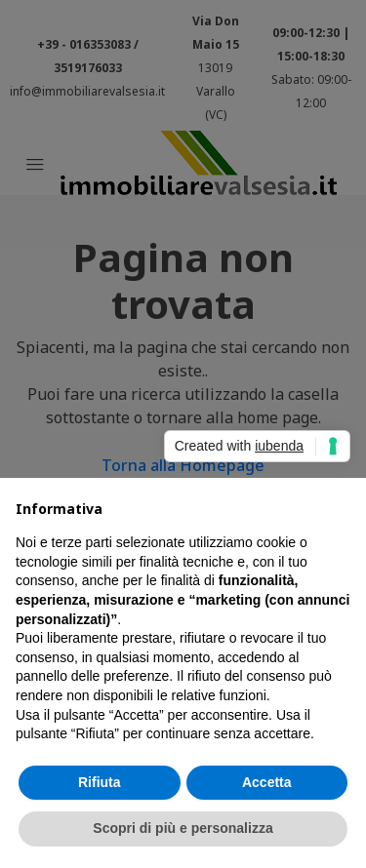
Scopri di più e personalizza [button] (183, 828)
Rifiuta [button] (100, 782)
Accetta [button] (267, 782)
